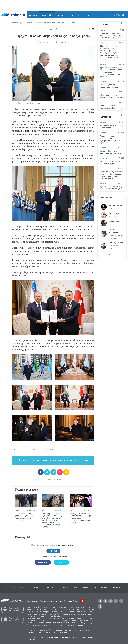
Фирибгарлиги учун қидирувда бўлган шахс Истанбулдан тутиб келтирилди (25, 516)
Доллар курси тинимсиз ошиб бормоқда (110, 169)
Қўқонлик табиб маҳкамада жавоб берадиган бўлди (108, 195)
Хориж (61, 15)
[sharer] (41, 472)
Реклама (68, 600)
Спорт (103, 107)
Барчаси (33, 15)
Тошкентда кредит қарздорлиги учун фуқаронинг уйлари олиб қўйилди (111, 146)
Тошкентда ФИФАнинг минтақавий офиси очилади (110, 112)
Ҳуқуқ (17, 510)
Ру (119, 15)
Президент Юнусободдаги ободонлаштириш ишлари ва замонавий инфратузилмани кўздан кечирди (80, 519)
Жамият (73, 510)
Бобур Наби (114, 231)
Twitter (62, 562)
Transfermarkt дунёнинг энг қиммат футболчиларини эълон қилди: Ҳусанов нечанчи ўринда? (112, 182)
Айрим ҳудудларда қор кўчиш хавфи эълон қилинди (110, 100)
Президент (53, 449)
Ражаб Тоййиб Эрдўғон (34, 449)
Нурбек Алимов (115, 214)
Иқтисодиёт (105, 165)
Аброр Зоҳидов (115, 222)
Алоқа (76, 600)
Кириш (106, 15)
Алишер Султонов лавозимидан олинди (109, 88)
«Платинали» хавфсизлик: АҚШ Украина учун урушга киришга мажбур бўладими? (111, 37)
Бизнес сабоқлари (50, 588)
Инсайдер (120, 588)
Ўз (116, 15)
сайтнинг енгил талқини (56, 637)
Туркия (17, 449)
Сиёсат (29, 23)
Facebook (42, 562)
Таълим (86, 588)
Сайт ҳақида (33, 600)
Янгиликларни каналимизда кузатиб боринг (56, 460)
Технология (74, 15)
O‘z (114, 15)
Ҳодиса (103, 94)
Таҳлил (45, 510)
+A (89, 29)
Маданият (107, 588)
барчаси (112, 264)
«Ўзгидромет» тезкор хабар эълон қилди (109, 133)
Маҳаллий (46, 15)
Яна (85, 15)
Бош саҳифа (17, 23)
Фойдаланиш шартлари (51, 600)
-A (85, 29)
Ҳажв (96, 588)
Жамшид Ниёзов (116, 252)
